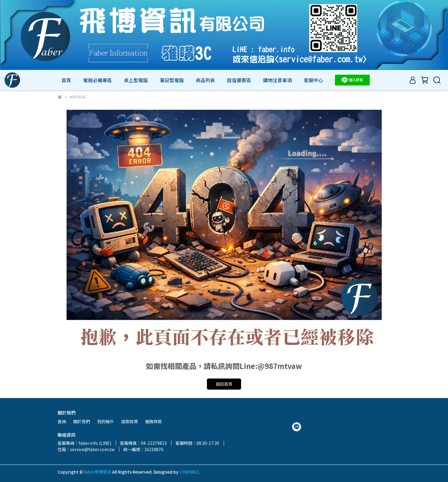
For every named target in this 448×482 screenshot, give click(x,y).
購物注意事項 (277, 80)
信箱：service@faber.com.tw (86, 449)
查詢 (62, 421)
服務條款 (154, 421)
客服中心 (313, 80)
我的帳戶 (106, 421)
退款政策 (130, 421)
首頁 (66, 80)
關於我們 (82, 421)
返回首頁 (224, 384)
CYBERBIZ (189, 472)
